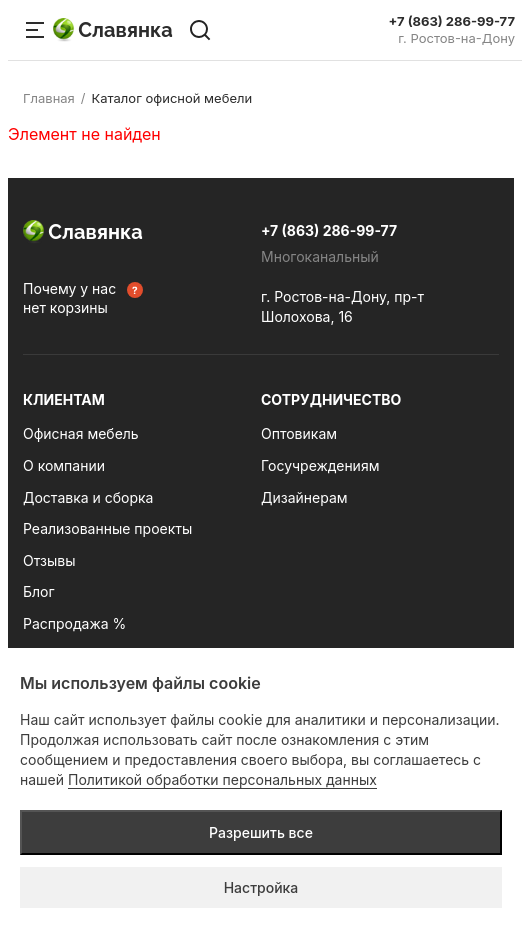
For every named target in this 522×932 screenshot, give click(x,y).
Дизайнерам (304, 497)
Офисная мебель (81, 433)
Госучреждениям (320, 465)
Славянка (113, 30)
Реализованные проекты (107, 528)
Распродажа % (74, 623)
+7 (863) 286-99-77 (452, 21)
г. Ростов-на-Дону (456, 38)
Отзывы (49, 560)
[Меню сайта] (35, 30)
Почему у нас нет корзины (69, 298)
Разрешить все (261, 832)
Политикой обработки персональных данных (222, 779)
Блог (39, 591)
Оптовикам (299, 433)
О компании (64, 465)
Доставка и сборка (88, 497)
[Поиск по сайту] (200, 30)
